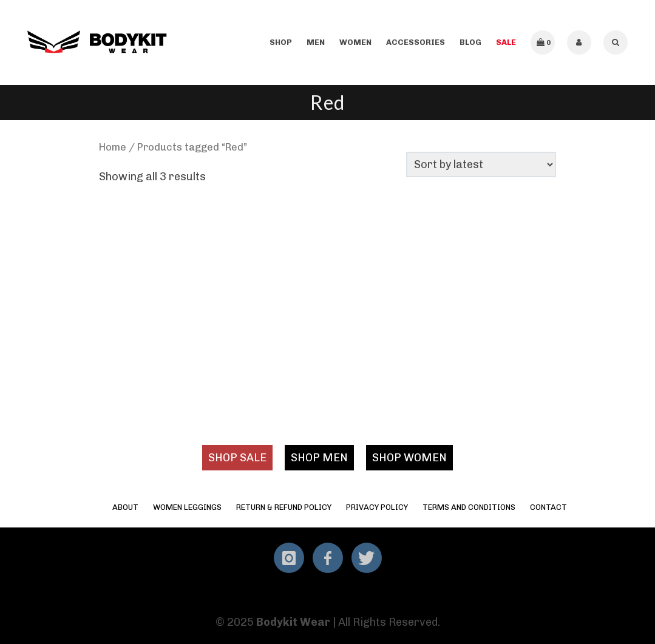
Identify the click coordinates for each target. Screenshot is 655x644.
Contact (548, 507)
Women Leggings (187, 507)
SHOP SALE (237, 458)
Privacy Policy (377, 507)
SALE (506, 42)
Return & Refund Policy (284, 507)
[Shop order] (481, 164)
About (125, 507)
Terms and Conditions (469, 507)
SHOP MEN (319, 458)
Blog (470, 42)
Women (355, 42)
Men (316, 42)
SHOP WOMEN (409, 458)
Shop (281, 42)
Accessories (416, 42)
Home (113, 147)
